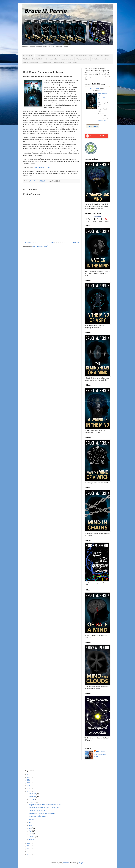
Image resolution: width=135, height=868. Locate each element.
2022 (29, 786)
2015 (29, 854)
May (31, 828)
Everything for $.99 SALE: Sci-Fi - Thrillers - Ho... (44, 808)
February (32, 837)
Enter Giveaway (93, 126)
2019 (29, 843)
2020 (29, 791)
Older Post (76, 243)
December (32, 794)
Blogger (81, 863)
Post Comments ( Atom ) (40, 246)
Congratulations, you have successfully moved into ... (46, 805)
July (30, 823)
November (32, 797)
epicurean (66, 863)
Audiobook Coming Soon (37, 811)
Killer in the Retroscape (31, 62)
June (31, 825)
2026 (29, 774)
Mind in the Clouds (54, 56)
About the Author (59, 62)
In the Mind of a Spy (51, 59)
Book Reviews (46, 62)
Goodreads (95, 89)
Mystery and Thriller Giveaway (38, 816)
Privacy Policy (72, 62)
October (32, 799)
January (32, 840)
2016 (29, 852)
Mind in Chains (68, 56)
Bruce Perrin (101, 751)
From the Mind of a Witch (84, 56)
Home (52, 243)
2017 (29, 849)
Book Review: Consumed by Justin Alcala (42, 813)
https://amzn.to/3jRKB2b (42, 167)
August (31, 820)
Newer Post (28, 243)
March (31, 834)
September (33, 802)
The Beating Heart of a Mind (33, 59)
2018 (29, 846)
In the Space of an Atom (100, 59)
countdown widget (97, 219)
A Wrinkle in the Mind (102, 56)
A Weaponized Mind (83, 59)
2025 (29, 777)
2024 (29, 780)
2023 (29, 783)
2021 (29, 788)
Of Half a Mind (41, 56)
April (31, 831)
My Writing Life (28, 56)
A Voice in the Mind (67, 59)
